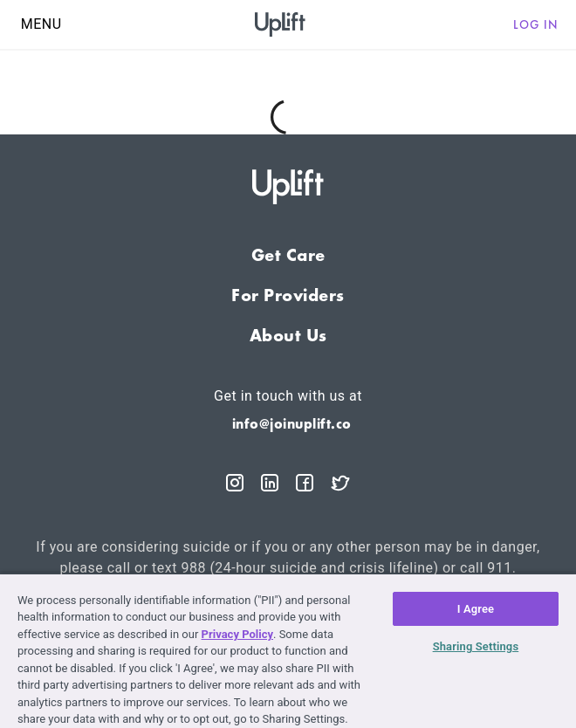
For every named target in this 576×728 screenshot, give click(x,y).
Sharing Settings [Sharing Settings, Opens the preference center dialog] (476, 646)
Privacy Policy (237, 634)
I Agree (476, 609)
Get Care (288, 255)
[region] (288, 650)
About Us (288, 335)
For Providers (288, 295)
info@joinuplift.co (292, 424)
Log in (536, 24)
